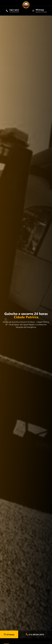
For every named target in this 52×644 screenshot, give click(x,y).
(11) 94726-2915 (35, 634)
